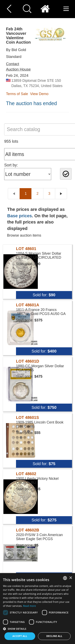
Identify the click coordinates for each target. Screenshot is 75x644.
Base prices (20, 216)
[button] (37, 629)
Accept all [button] (20, 636)
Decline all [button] (54, 636)
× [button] (70, 578)
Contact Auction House (18, 67)
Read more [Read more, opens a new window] (29, 606)
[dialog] (37, 609)
